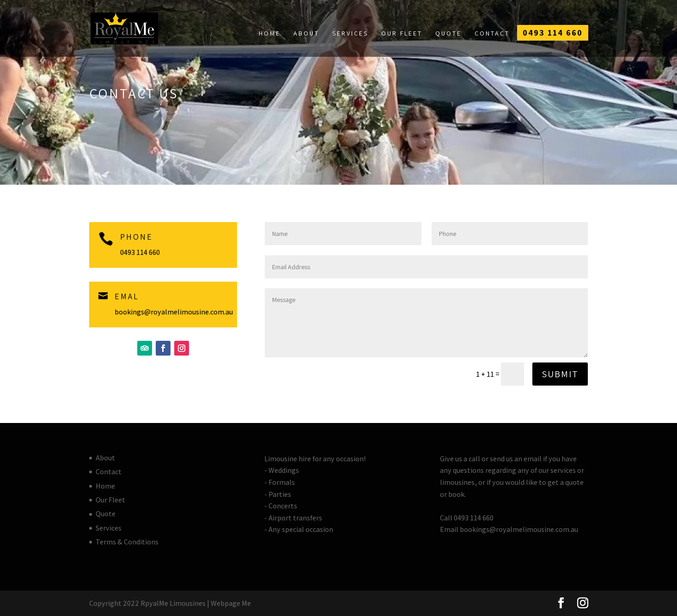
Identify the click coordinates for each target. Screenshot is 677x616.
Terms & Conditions (127, 542)
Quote (448, 33)
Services (350, 33)
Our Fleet (402, 33)
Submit (560, 374)
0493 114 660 (553, 33)
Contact (492, 33)
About (306, 33)
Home (270, 33)
